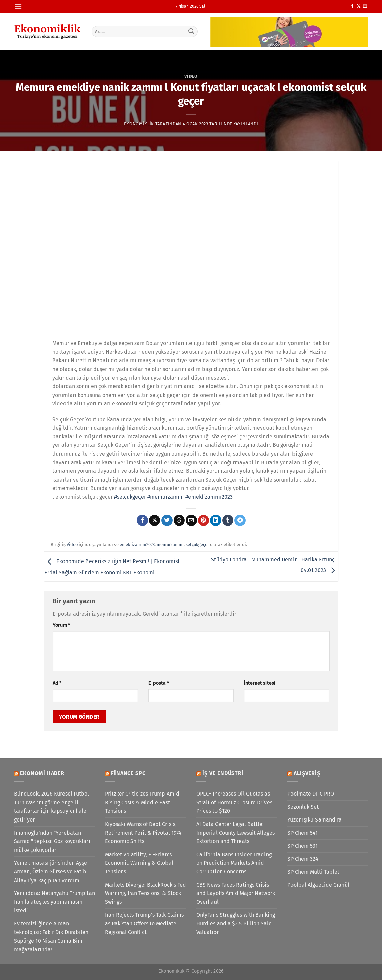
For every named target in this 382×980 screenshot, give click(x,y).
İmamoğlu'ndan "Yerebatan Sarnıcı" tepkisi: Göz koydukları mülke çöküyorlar (52, 841)
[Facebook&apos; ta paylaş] (142, 520)
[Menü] (18, 7)
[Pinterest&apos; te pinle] (203, 520)
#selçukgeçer (130, 497)
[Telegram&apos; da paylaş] (240, 520)
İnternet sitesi (260, 683)
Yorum (61, 625)
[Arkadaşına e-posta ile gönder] (191, 520)
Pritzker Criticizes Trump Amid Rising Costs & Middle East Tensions (142, 802)
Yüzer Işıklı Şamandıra (315, 820)
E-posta (159, 683)
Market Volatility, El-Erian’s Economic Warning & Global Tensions (139, 863)
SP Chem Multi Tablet (313, 872)
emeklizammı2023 (137, 544)
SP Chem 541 (303, 833)
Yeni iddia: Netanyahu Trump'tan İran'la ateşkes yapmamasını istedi (54, 902)
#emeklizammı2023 (209, 497)
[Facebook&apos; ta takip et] (352, 6)
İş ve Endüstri (223, 773)
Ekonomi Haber (42, 773)
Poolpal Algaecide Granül (318, 885)
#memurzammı (166, 497)
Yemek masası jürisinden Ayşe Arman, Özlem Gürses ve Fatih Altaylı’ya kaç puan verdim (50, 871)
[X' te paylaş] (155, 520)
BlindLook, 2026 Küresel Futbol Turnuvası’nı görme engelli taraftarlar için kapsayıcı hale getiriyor (52, 807)
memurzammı (170, 544)
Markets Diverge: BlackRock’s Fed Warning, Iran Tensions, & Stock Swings (146, 893)
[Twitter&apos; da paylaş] (167, 520)
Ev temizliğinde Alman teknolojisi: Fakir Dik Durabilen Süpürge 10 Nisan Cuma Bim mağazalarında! (51, 936)
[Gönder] (191, 31)
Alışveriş (307, 773)
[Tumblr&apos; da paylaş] (228, 520)
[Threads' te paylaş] (179, 520)
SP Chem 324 (303, 859)
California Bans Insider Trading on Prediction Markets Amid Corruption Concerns (234, 863)
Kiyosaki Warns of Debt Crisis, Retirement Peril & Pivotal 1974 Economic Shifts (143, 833)
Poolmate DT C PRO (311, 794)
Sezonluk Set (303, 807)
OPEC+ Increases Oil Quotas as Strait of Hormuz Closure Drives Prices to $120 (234, 802)
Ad (57, 683)
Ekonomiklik (139, 124)
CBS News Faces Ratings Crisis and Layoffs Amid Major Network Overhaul (236, 893)
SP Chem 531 (303, 846)
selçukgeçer (197, 544)
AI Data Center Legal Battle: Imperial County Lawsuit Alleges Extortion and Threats (235, 833)
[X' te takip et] (359, 6)
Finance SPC (128, 773)
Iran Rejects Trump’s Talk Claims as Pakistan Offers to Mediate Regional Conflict (144, 923)
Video (191, 76)
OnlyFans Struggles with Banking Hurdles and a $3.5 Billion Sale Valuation (236, 923)
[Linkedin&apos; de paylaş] (216, 520)
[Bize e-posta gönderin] (365, 6)
